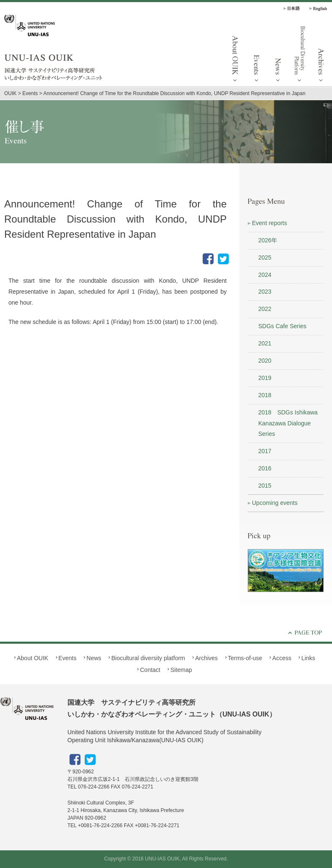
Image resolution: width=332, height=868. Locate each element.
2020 (265, 361)
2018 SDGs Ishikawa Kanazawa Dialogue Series (288, 423)
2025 (265, 257)
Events (257, 55)
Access (282, 658)
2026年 (268, 240)
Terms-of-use (245, 658)
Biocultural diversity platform (300, 55)
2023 (265, 292)
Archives (206, 658)
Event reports (269, 223)
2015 (265, 486)
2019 (265, 378)
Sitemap (181, 670)
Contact (150, 670)
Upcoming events (275, 503)
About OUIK (235, 55)
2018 (265, 395)
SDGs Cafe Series (282, 326)
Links (308, 658)
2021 (265, 343)
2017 (265, 451)
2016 (265, 468)
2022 (265, 309)
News (278, 55)
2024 (265, 275)
